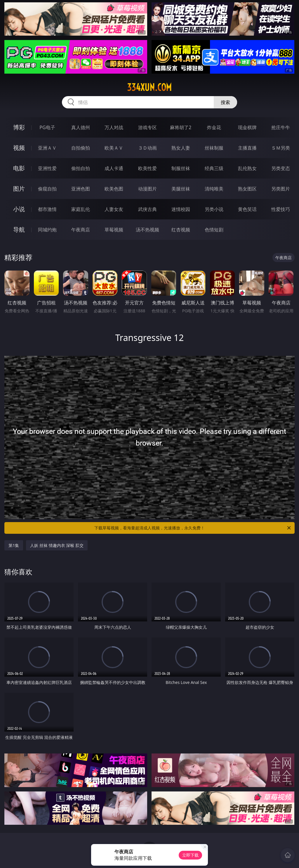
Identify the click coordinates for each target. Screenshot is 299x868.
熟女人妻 (181, 148)
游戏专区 (147, 127)
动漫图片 (147, 189)
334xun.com (149, 87)
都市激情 (47, 209)
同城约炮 (47, 230)
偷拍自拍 (81, 168)
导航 (19, 229)
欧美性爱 (147, 168)
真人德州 (81, 127)
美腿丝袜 (181, 189)
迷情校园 (181, 209)
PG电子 (47, 127)
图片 (19, 189)
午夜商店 (81, 230)
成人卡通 (114, 168)
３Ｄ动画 (147, 148)
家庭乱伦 (81, 209)
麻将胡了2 (181, 127)
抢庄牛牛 (281, 127)
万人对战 (114, 127)
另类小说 (214, 209)
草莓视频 (114, 230)
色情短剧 (214, 230)
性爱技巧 (281, 209)
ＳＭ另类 (281, 148)
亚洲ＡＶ (47, 148)
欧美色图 (114, 189)
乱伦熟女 (247, 168)
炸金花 (214, 127)
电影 (19, 168)
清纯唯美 (214, 189)
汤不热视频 (147, 230)
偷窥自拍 (47, 189)
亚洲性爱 (47, 168)
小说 (19, 209)
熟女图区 (247, 189)
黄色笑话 (247, 209)
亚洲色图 (81, 189)
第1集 (14, 545)
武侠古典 (147, 209)
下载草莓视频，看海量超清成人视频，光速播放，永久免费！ (193, 528)
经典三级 (214, 168)
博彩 (19, 127)
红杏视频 (181, 230)
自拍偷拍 (81, 148)
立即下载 (190, 855)
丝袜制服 (214, 148)
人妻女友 (114, 209)
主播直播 (247, 148)
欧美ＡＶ (114, 148)
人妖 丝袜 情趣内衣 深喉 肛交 (57, 545)
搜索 (225, 102)
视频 (19, 148)
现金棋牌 (247, 127)
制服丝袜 (181, 168)
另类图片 (281, 189)
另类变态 (281, 168)
